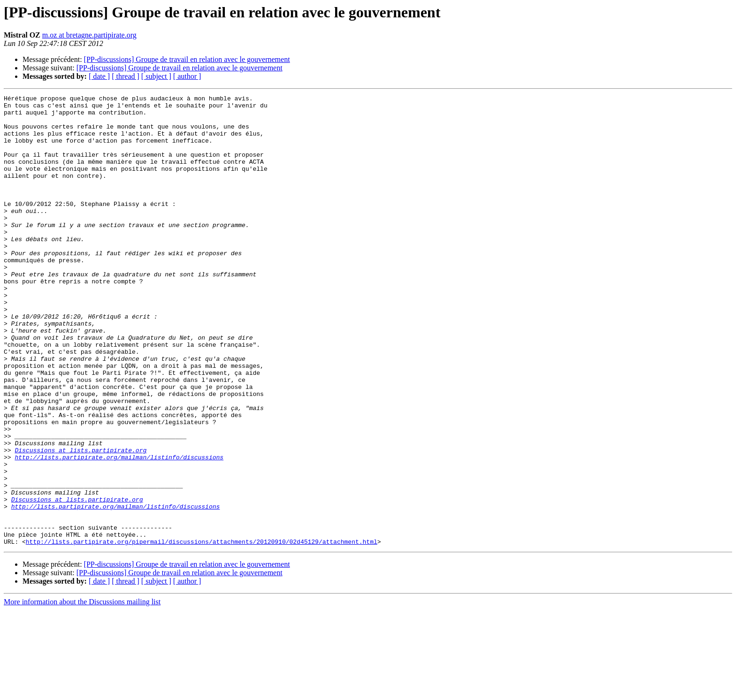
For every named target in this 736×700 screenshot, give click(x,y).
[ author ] (187, 76)
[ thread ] (126, 76)
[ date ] (99, 76)
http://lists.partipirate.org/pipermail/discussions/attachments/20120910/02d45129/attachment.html (202, 632)
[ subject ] (156, 76)
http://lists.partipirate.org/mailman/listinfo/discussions (119, 530)
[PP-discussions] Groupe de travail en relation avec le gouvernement (187, 59)
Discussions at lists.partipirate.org (80, 522)
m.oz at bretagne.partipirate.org (89, 35)
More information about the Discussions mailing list (82, 692)
